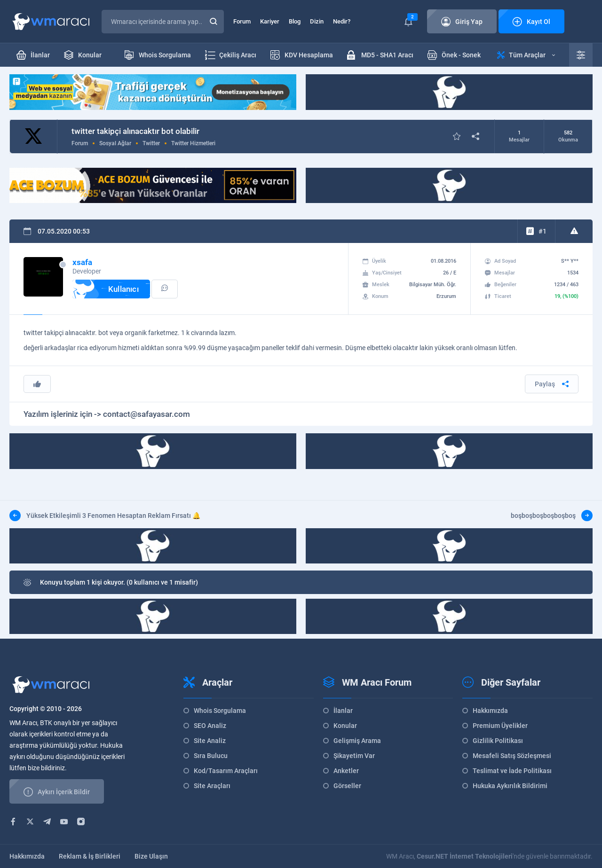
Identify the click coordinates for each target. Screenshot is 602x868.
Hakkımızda (490, 711)
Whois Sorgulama (220, 711)
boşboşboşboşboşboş (552, 516)
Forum (242, 21)
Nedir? (342, 21)
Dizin (317, 21)
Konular (345, 726)
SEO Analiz (210, 726)
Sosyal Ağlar (115, 143)
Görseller (347, 786)
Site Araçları (212, 786)
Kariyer (270, 21)
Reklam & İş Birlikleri (90, 856)
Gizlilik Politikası (498, 741)
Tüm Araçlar (526, 55)
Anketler (346, 771)
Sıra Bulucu (211, 756)
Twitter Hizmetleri (193, 143)
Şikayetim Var (354, 756)
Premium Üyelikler (500, 726)
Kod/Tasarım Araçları (226, 771)
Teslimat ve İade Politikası (512, 771)
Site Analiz (210, 741)
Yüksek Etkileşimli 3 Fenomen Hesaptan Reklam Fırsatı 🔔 (105, 516)
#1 (542, 231)
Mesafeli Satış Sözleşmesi (512, 756)
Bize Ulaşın (151, 856)
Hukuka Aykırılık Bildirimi (510, 786)
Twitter (151, 143)
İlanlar (343, 711)
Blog (295, 21)
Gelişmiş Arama (357, 741)
